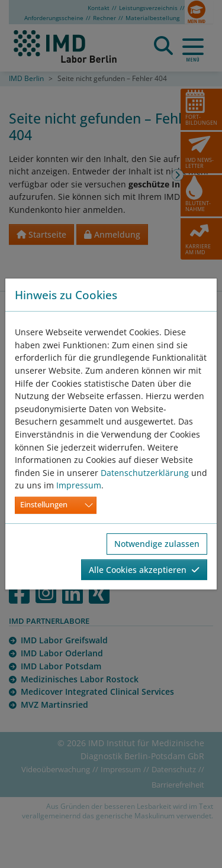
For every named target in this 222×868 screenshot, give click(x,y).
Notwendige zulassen (157, 544)
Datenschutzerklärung (145, 473)
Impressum (79, 485)
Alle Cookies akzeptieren (144, 570)
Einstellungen (44, 505)
